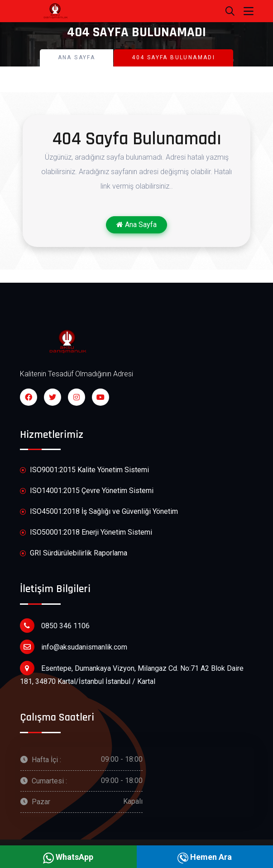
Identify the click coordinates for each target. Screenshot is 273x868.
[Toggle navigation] (249, 11)
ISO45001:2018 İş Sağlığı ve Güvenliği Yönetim (99, 512)
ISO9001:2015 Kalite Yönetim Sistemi (84, 470)
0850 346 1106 (55, 626)
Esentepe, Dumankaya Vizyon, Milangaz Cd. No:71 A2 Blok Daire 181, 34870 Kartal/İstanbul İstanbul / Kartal (132, 673)
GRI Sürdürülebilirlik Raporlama (74, 553)
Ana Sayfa (77, 57)
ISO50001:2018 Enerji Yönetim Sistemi (86, 533)
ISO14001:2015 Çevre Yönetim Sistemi (87, 491)
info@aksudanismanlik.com (74, 647)
